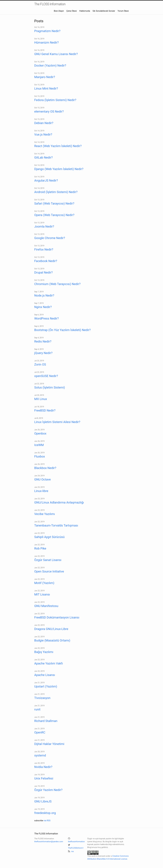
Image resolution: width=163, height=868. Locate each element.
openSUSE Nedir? (46, 376)
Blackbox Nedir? (45, 468)
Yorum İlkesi (123, 11)
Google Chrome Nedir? (50, 238)
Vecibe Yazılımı (45, 514)
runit (37, 709)
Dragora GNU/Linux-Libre (51, 629)
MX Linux (41, 399)
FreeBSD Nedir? (45, 410)
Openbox (40, 433)
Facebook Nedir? (46, 261)
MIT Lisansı (42, 594)
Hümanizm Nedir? (47, 43)
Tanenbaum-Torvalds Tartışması (56, 525)
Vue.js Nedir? (43, 135)
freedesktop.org (45, 813)
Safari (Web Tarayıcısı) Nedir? (54, 204)
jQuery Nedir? (43, 353)
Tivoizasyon (42, 698)
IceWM (39, 445)
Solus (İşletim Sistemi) (50, 387)
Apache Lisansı (45, 675)
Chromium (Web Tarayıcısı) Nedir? (57, 284)
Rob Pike (40, 548)
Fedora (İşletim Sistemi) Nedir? (55, 100)
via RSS (47, 821)
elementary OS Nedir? (49, 112)
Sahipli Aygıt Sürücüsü (49, 537)
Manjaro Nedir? (45, 77)
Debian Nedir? (44, 123)
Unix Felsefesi (44, 778)
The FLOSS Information (50, 4)
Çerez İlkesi (72, 11)
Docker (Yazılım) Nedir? (50, 66)
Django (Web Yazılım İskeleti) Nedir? (59, 169)
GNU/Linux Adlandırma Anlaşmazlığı (59, 502)
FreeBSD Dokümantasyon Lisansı (57, 617)
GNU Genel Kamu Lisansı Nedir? (56, 54)
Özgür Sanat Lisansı (48, 560)
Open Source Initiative (49, 571)
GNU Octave (43, 479)
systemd (40, 755)
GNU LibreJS (43, 801)
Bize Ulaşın (59, 11)
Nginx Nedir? (43, 307)
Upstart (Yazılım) (46, 686)
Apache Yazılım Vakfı (49, 663)
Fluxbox (40, 456)
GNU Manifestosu (46, 606)
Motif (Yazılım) (44, 583)
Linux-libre (41, 491)
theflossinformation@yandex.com (49, 842)
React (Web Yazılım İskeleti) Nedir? (58, 146)
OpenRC (40, 732)
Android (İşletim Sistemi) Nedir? (56, 192)
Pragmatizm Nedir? (47, 31)
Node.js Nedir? (44, 296)
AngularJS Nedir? (46, 181)
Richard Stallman (46, 721)
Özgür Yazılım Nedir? (48, 790)
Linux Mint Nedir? (46, 89)
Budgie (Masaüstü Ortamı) (52, 640)
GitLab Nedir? (44, 158)
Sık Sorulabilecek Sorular (104, 11)
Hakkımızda (85, 11)
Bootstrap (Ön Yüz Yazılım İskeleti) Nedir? (63, 330)
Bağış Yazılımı (44, 652)
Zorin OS (40, 364)
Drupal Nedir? (44, 273)
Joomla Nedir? (44, 227)
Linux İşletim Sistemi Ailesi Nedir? (57, 422)
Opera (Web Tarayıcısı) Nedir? (54, 215)
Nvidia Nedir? (43, 767)
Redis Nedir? (43, 342)
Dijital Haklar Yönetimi (49, 744)
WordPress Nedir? (47, 319)
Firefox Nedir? (44, 250)
